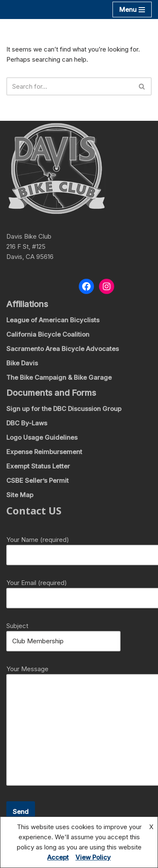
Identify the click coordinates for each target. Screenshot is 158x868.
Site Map (20, 495)
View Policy (93, 857)
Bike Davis (22, 363)
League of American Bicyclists (53, 320)
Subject (63, 633)
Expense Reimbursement (44, 452)
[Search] (70, 86)
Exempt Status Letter (38, 466)
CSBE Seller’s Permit (37, 480)
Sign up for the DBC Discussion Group (64, 409)
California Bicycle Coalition (48, 334)
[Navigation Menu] (132, 10)
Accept (58, 857)
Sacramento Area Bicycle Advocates (63, 349)
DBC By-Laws (27, 423)
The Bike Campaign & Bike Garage (59, 377)
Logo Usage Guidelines (42, 437)
